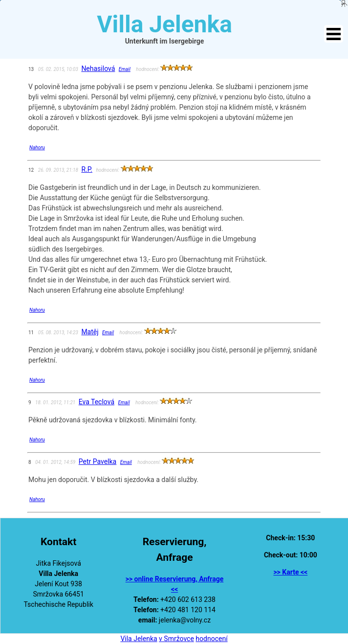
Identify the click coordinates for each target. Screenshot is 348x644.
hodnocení (211, 639)
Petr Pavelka (98, 461)
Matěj (90, 332)
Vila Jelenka (139, 639)
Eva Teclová (97, 402)
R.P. (87, 169)
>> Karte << (290, 572)
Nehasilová (98, 69)
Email (125, 69)
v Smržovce (176, 639)
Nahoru (37, 148)
